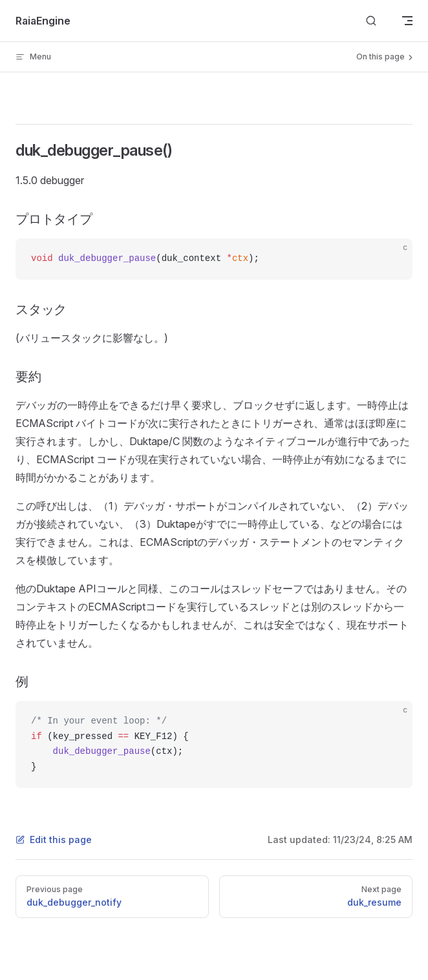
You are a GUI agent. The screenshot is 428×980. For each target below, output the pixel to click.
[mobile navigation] (407, 21)
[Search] (371, 21)
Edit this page (54, 839)
